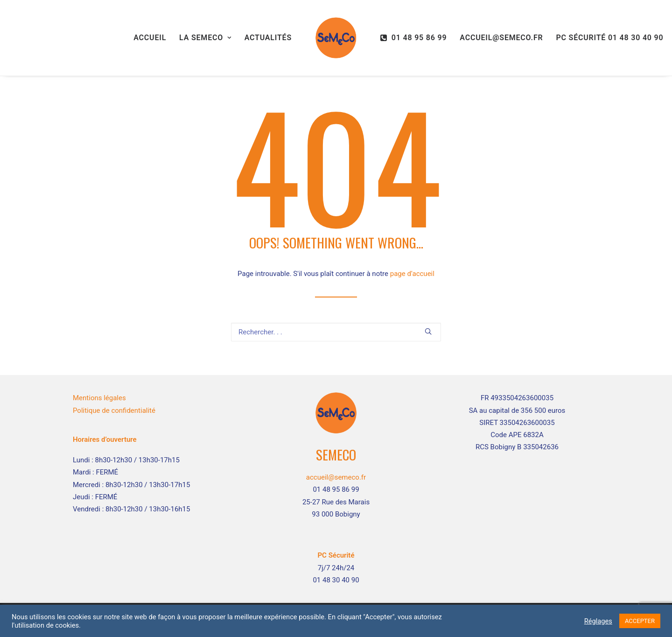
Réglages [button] (598, 621)
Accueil (150, 38)
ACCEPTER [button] (640, 621)
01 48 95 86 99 (419, 38)
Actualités (268, 38)
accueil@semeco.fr (501, 38)
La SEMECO (205, 38)
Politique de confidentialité (114, 411)
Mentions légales (99, 398)
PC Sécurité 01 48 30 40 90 (609, 38)
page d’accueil (412, 274)
